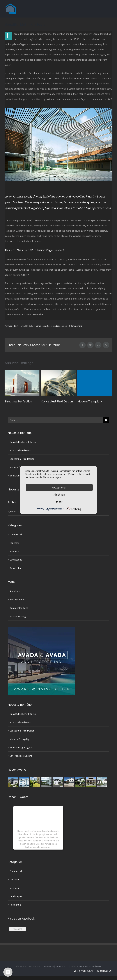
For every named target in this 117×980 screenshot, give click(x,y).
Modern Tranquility (90, 401)
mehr (59, 502)
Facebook (17, 929)
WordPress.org (18, 616)
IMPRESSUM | (50, 966)
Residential (15, 568)
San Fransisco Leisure (21, 756)
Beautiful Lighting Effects (23, 442)
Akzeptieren (59, 487)
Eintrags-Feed (17, 599)
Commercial (41, 326)
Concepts (51, 326)
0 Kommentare (76, 326)
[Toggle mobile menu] (111, 5)
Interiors (14, 551)
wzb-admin (13, 326)
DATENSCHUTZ (62, 966)
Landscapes (61, 326)
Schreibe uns (105, 971)
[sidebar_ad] (42, 628)
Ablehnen (59, 495)
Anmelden (15, 591)
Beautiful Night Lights (21, 747)
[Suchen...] (55, 420)
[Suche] (106, 420)
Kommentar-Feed (19, 608)
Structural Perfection (18, 401)
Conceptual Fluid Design (57, 401)
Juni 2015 (14, 511)
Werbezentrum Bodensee (90, 966)
